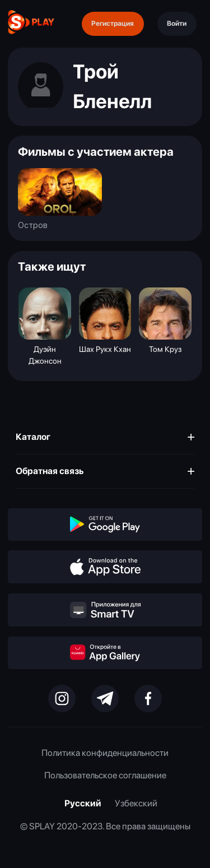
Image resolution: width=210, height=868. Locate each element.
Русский (83, 803)
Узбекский (136, 803)
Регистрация (113, 23)
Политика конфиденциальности (105, 753)
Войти (177, 23)
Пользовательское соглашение (105, 775)
